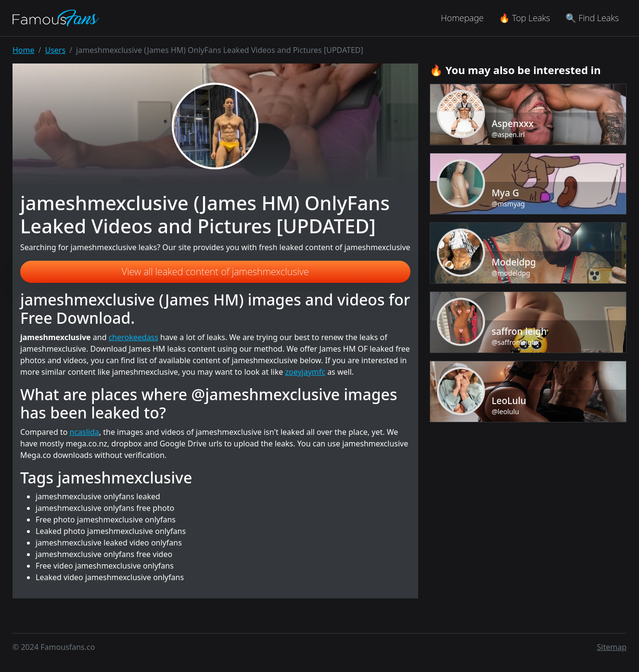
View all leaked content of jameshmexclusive (215, 272)
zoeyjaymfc (305, 372)
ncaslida (84, 432)
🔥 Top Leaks (524, 18)
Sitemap (612, 647)
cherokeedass (134, 337)
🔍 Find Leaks (592, 18)
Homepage (462, 18)
